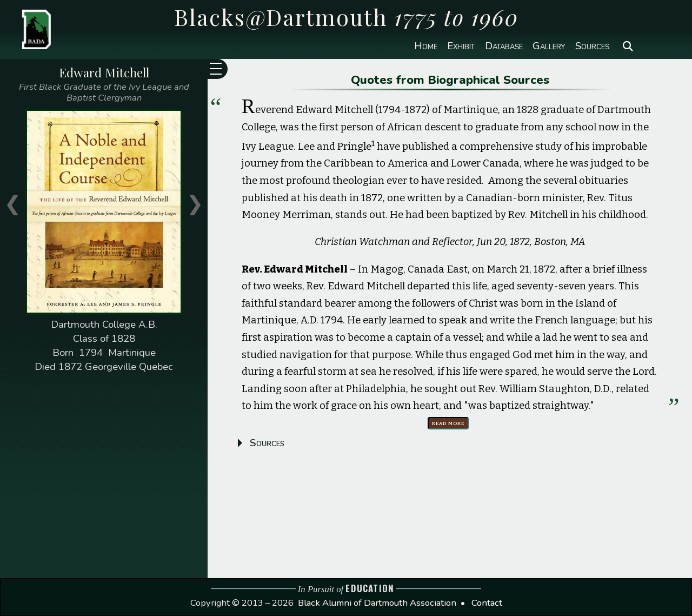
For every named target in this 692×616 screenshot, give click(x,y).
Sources (592, 46)
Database (504, 46)
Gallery (549, 46)
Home (426, 46)
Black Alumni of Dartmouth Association (377, 603)
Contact (487, 603)
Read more (448, 423)
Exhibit (461, 46)
